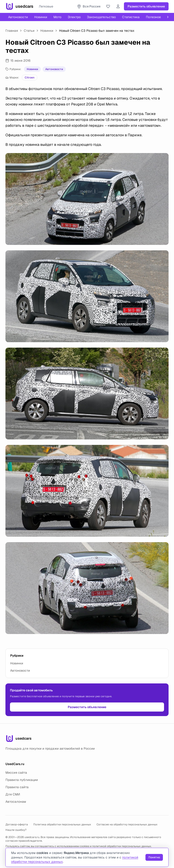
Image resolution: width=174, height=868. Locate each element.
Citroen (30, 78)
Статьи (29, 31)
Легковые (46, 6)
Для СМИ (13, 794)
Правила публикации (22, 780)
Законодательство (101, 17)
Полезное (153, 17)
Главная (12, 31)
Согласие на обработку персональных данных (127, 824)
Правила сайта (17, 787)
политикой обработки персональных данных (122, 846)
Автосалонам (16, 802)
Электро (74, 17)
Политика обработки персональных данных (62, 824)
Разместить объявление (146, 6)
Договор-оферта (17, 824)
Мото (57, 17)
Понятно (154, 857)
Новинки (41, 17)
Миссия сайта (16, 773)
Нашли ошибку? (16, 830)
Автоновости (18, 17)
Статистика (131, 17)
